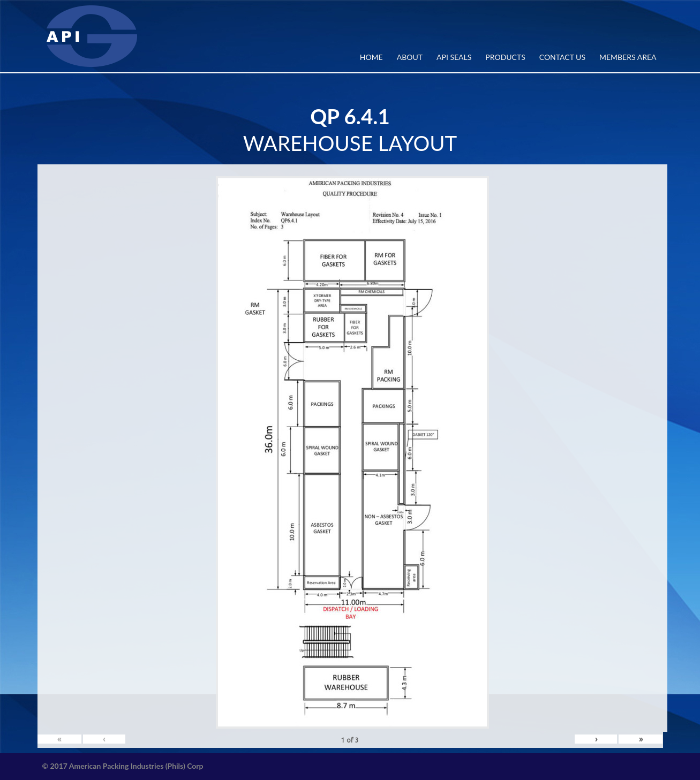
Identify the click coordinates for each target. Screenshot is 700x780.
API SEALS (454, 57)
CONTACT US (562, 57)
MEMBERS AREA (628, 57)
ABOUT (410, 57)
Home (371, 57)
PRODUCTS (505, 57)
